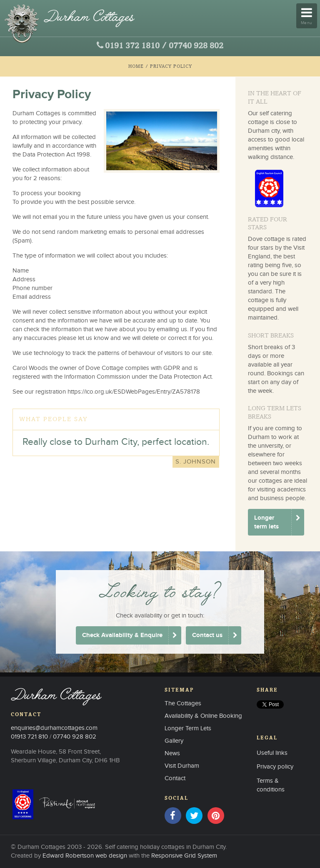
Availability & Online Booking (203, 716)
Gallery (174, 741)
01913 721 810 (29, 737)
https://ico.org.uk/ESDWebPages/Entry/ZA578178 (134, 392)
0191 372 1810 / (136, 46)
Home (136, 66)
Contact (175, 778)
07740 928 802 (196, 46)
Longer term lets (266, 522)
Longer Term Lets (188, 728)
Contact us (207, 635)
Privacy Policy (171, 66)
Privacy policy (275, 767)
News (172, 753)
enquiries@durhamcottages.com (54, 728)
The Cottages (183, 703)
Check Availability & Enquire (122, 635)
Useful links (272, 753)
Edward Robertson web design (85, 856)
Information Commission (97, 377)
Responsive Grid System (184, 856)
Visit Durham (182, 766)
